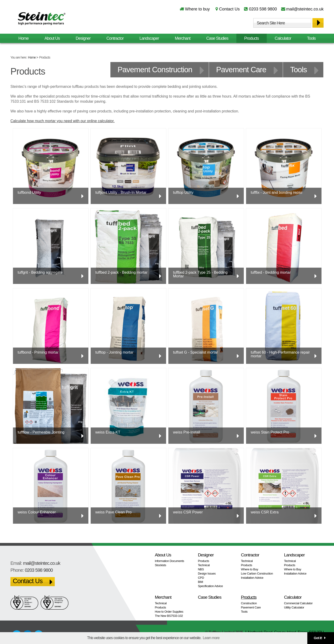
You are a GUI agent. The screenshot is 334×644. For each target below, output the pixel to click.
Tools (311, 38)
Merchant (183, 38)
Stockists (161, 565)
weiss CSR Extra (265, 512)
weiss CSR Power (188, 512)
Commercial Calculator (298, 603)
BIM (200, 582)
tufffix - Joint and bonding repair (277, 192)
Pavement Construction (155, 70)
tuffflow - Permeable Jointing (41, 432)
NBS (201, 569)
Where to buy (197, 9)
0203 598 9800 (263, 9)
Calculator (283, 38)
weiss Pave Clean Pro (114, 512)
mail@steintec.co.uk (305, 9)
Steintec (42, 19)
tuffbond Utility (29, 192)
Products (252, 38)
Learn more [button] (211, 638)
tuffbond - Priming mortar (38, 352)
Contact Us (229, 9)
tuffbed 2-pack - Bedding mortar (121, 272)
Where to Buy (250, 569)
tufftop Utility (183, 192)
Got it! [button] (318, 638)
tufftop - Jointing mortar (114, 352)
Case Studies (217, 38)
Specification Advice (210, 586)
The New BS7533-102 (169, 616)
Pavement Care (241, 70)
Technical (204, 565)
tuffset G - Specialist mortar (196, 352)
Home (32, 57)
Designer (83, 38)
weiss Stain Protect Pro (270, 432)
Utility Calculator (294, 607)
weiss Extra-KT (108, 432)
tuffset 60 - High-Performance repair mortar (280, 354)
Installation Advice (252, 578)
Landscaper (149, 38)
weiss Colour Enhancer (37, 512)
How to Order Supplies (169, 612)
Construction (249, 603)
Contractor (115, 38)
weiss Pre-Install (186, 432)
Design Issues (207, 573)
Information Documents (170, 561)
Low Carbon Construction (257, 573)
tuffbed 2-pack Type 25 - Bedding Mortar (200, 274)
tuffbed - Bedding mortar (271, 272)
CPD (201, 578)
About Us (52, 38)
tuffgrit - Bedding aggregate (40, 272)
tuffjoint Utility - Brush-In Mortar (121, 192)
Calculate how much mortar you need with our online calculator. (63, 121)
